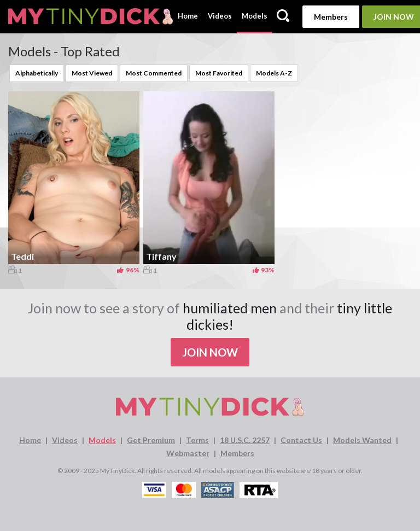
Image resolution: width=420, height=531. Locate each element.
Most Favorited (219, 73)
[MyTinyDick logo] (91, 16)
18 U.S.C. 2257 (245, 440)
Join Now (210, 352)
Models (255, 16)
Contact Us (301, 440)
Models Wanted (362, 440)
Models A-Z (274, 73)
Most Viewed (92, 73)
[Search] (283, 16)
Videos (220, 16)
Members (331, 17)
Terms (197, 440)
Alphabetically (37, 73)
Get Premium (151, 440)
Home (188, 16)
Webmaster (188, 453)
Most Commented (154, 73)
